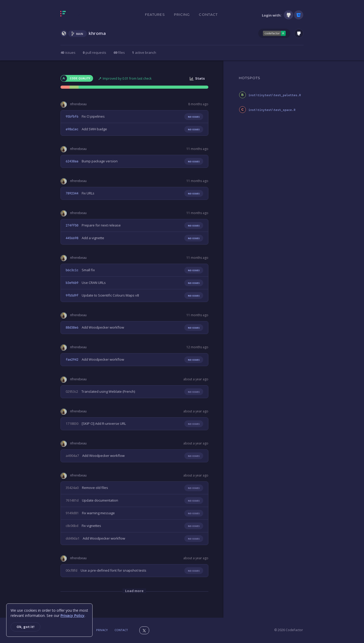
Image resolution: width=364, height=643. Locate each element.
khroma (97, 33)
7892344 (72, 193)
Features (155, 14)
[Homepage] (79, 15)
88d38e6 (72, 328)
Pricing (182, 14)
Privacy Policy (73, 615)
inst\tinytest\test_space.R (272, 110)
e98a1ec (72, 129)
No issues (194, 117)
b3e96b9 (72, 283)
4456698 (72, 238)
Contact (208, 14)
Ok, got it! (25, 627)
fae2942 (72, 360)
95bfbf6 (72, 117)
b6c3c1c (72, 270)
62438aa (72, 161)
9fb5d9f (72, 296)
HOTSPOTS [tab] (250, 78)
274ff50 (72, 225)
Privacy (102, 630)
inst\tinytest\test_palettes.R (275, 95)
